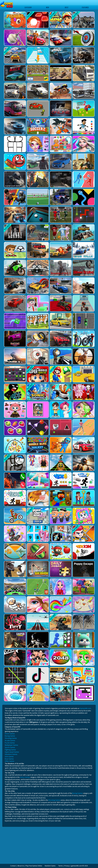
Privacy (67, 866)
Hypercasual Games (12, 752)
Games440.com (85, 708)
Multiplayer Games (11, 745)
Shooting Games (11, 738)
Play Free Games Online (34, 866)
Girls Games (9, 757)
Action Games (10, 734)
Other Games (10, 761)
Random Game (50, 866)
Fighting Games (10, 750)
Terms (60, 866)
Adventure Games (11, 754)
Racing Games (10, 736)
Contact (13, 866)
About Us (21, 866)
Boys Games (9, 759)
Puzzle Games (10, 743)
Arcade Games (10, 741)
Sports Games (10, 747)
